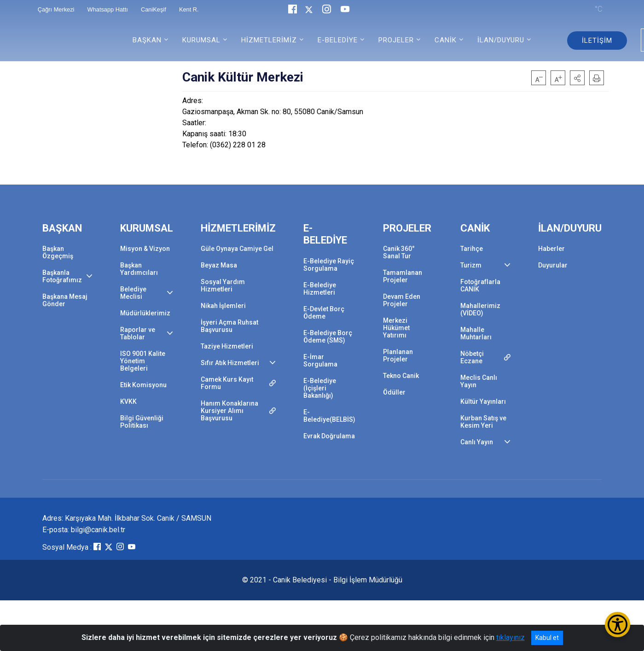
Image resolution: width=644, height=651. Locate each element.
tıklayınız (511, 637)
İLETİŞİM (597, 41)
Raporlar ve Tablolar (138, 333)
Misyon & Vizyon (145, 249)
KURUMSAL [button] (201, 40)
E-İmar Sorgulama (320, 360)
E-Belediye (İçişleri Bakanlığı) (320, 388)
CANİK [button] (446, 40)
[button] (577, 78)
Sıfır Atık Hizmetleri (230, 363)
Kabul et (547, 638)
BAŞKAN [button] (147, 40)
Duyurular (553, 265)
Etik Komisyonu (143, 385)
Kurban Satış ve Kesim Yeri (483, 422)
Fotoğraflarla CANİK (480, 285)
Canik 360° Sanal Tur (399, 252)
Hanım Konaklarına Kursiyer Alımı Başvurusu (229, 411)
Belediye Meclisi (133, 293)
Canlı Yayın (477, 442)
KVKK (128, 401)
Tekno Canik (401, 376)
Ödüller (394, 392)
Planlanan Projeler (398, 355)
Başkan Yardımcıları (139, 269)
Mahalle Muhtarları (476, 333)
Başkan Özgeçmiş (58, 252)
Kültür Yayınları (483, 401)
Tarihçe (472, 249)
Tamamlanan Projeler (403, 276)
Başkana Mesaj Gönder (65, 300)
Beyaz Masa (219, 265)
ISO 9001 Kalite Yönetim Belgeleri (143, 361)
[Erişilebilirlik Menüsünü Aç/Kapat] (618, 625)
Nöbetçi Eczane (472, 357)
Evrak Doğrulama (329, 436)
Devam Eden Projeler (402, 300)
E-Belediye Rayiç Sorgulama (329, 265)
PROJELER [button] (396, 40)
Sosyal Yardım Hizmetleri (223, 285)
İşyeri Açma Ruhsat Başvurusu (229, 326)
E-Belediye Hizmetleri (320, 289)
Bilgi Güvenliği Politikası (142, 422)
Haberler (551, 249)
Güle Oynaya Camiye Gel (237, 249)
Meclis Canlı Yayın (479, 381)
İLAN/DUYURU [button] (501, 40)
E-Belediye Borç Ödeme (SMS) (328, 337)
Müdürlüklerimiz (145, 313)
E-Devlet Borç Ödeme (324, 313)
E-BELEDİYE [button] (338, 40)
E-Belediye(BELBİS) (329, 416)
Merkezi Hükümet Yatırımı (396, 328)
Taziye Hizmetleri (227, 346)
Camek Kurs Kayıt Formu (227, 383)
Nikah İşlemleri (223, 306)
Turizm (471, 265)
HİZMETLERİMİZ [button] (269, 40)
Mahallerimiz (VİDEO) (480, 309)
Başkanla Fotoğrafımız (62, 276)
